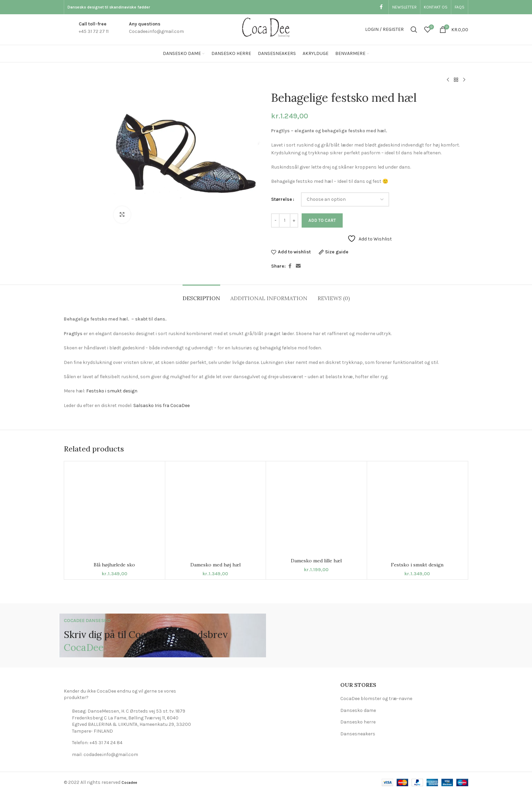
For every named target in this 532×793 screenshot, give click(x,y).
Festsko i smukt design (112, 391)
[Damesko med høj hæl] (216, 512)
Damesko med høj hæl (215, 565)
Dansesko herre (358, 722)
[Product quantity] (285, 220)
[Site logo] (266, 29)
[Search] (414, 30)
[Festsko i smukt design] (417, 512)
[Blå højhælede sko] (115, 512)
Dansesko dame (358, 710)
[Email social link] (298, 266)
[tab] (201, 295)
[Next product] (464, 80)
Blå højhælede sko (114, 565)
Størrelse (282, 199)
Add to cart (322, 220)
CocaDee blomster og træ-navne (376, 699)
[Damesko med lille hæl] (316, 510)
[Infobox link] (86, 30)
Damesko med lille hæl (316, 561)
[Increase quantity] (294, 220)
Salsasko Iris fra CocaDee (161, 405)
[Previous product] (448, 80)
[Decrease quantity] (275, 220)
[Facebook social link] (381, 7)
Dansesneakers (358, 734)
